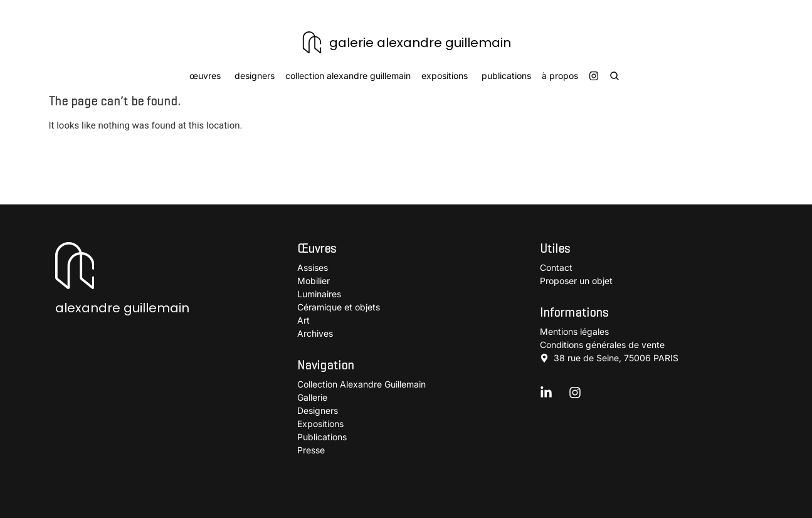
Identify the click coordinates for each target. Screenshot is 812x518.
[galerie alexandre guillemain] (312, 42)
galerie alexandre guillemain (420, 43)
